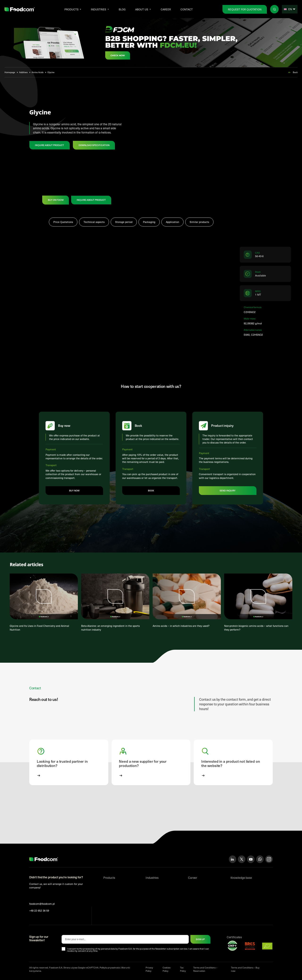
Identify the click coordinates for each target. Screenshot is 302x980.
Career (166, 9)
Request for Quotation (245, 9)
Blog (122, 9)
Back (293, 72)
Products (71, 9)
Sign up (200, 940)
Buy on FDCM (56, 200)
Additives (23, 72)
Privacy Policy (149, 970)
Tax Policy (183, 970)
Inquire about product (49, 145)
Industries (99, 9)
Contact (187, 9)
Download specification (94, 145)
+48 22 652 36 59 (39, 911)
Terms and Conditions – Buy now (245, 970)
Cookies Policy (167, 970)
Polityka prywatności (110, 968)
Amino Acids (38, 72)
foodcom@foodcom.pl (42, 904)
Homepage (10, 72)
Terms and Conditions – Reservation (205, 970)
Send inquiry (228, 491)
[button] (69, 763)
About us (142, 9)
